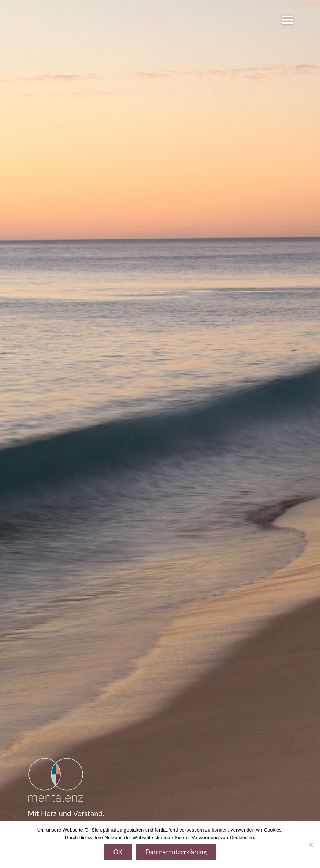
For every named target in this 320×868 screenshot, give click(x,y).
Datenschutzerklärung (176, 852)
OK (118, 852)
